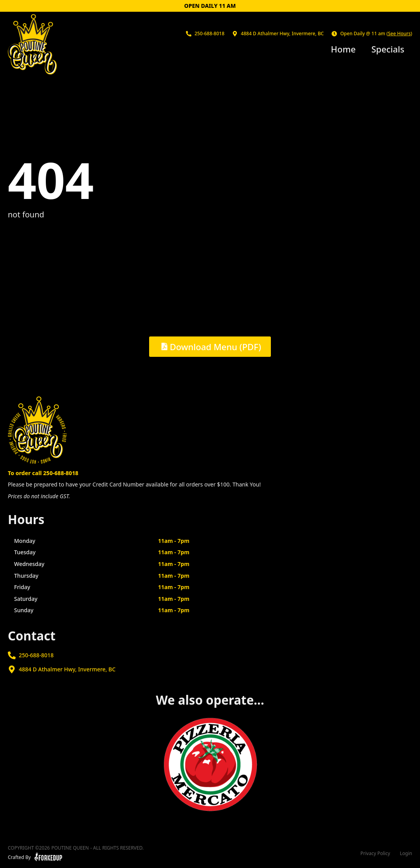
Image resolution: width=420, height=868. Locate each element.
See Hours (399, 33)
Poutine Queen (70, 848)
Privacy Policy (375, 854)
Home (343, 49)
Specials (388, 49)
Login (406, 854)
